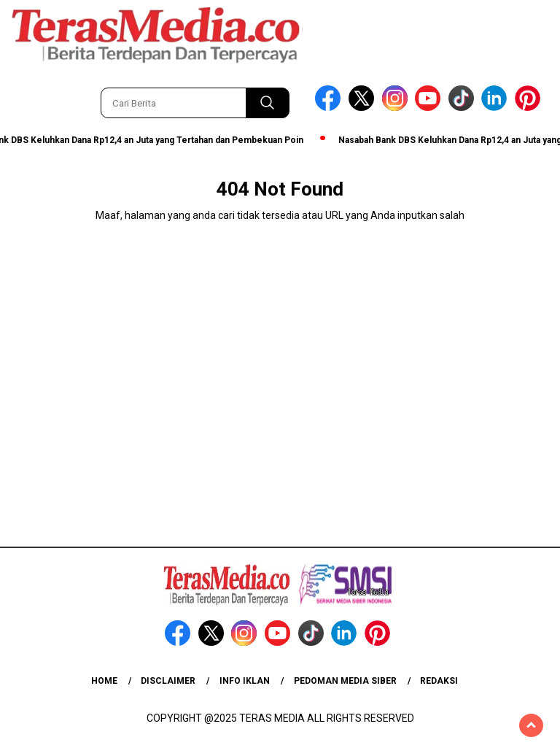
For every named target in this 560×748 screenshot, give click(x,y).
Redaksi (439, 681)
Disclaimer (168, 681)
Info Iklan (245, 681)
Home (104, 681)
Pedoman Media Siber (345, 681)
